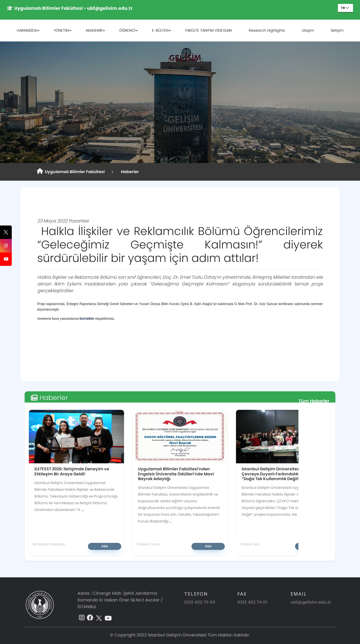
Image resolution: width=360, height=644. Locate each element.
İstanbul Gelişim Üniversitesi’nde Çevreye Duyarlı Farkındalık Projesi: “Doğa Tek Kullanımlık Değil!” (278, 474)
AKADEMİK (94, 30)
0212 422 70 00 (200, 602)
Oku (105, 546)
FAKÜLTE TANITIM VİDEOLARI (209, 30)
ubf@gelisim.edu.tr (311, 602)
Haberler (129, 172)
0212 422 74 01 (252, 602)
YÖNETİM (61, 30)
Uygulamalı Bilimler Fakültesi (71, 171)
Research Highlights (267, 30)
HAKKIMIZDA (27, 30)
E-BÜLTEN (160, 30)
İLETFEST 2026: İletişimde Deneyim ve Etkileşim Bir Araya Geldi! (72, 471)
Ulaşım (308, 30)
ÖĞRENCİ (127, 30)
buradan (87, 318)
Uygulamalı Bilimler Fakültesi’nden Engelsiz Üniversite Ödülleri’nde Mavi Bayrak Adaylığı (176, 474)
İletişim (337, 30)
